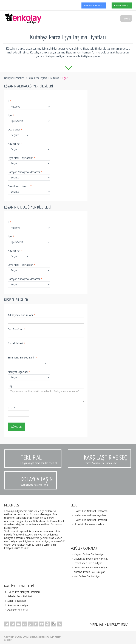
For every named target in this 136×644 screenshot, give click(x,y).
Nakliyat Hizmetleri (14, 78)
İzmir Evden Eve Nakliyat (86, 563)
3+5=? (11, 408)
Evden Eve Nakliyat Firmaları (91, 520)
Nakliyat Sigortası (19, 372)
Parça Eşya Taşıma (37, 78)
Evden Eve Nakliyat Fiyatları (90, 515)
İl (10, 101)
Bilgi (10, 386)
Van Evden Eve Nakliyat (86, 576)
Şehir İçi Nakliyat (15, 601)
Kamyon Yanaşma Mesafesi (25, 172)
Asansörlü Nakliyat (16, 605)
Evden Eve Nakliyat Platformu (91, 511)
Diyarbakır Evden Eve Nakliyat (89, 567)
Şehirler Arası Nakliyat (18, 596)
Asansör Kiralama (16, 610)
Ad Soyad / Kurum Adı (21, 315)
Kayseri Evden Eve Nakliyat (88, 554)
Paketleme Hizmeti (20, 186)
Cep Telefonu (17, 329)
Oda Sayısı (15, 129)
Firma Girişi (122, 5)
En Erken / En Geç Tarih (22, 357)
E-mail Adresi (16, 343)
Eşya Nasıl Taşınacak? (21, 158)
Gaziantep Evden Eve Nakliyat (89, 559)
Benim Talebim (94, 5)
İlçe (11, 115)
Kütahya (55, 78)
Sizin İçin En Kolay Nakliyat (90, 524)
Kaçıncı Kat (15, 144)
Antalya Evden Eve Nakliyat (88, 572)
